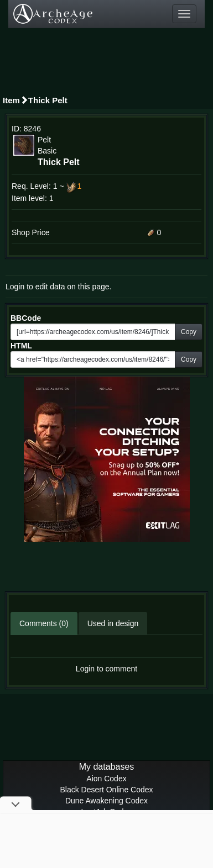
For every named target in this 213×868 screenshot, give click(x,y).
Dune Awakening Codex (106, 801)
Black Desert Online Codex (106, 790)
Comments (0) (44, 623)
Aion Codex (106, 779)
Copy (189, 332)
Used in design (113, 623)
